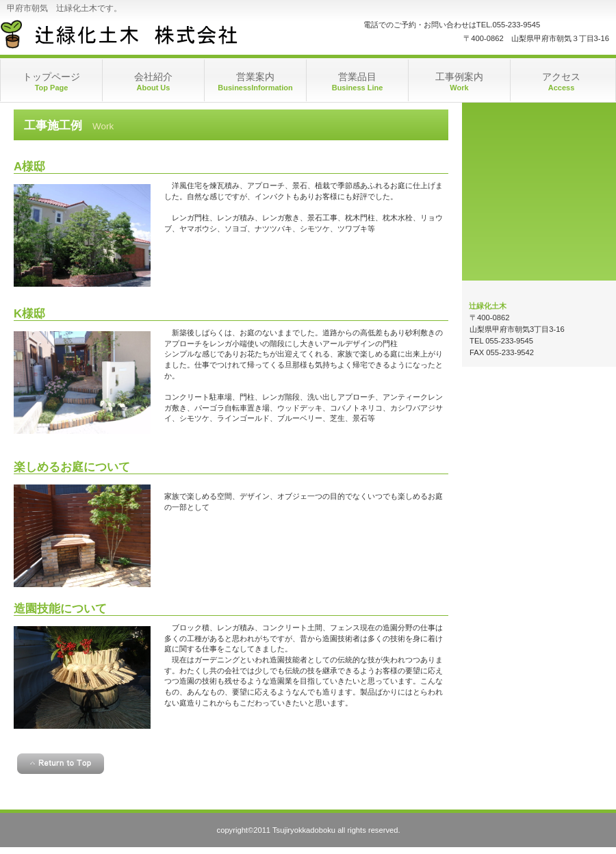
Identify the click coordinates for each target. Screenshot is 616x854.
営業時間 (539, 149)
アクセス (539, 234)
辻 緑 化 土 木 (137, 34)
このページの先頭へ (61, 764)
